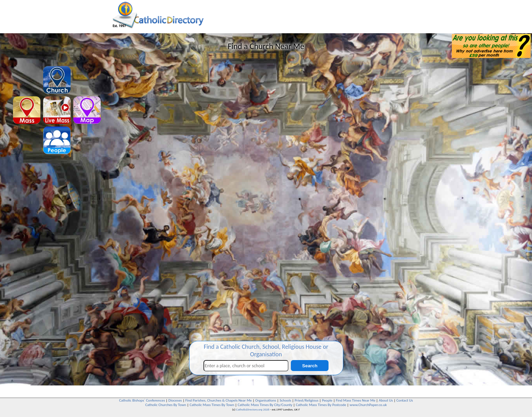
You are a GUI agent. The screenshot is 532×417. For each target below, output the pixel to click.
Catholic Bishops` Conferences (142, 400)
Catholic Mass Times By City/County (265, 405)
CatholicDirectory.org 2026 (253, 409)
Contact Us (405, 400)
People (327, 400)
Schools (285, 400)
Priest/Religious (307, 400)
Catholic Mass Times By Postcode (321, 405)
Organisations (266, 400)
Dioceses (175, 400)
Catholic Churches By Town (166, 405)
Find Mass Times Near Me (355, 400)
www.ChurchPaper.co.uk (368, 405)
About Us (386, 400)
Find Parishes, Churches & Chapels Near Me (219, 400)
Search (310, 366)
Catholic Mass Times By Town (212, 405)
